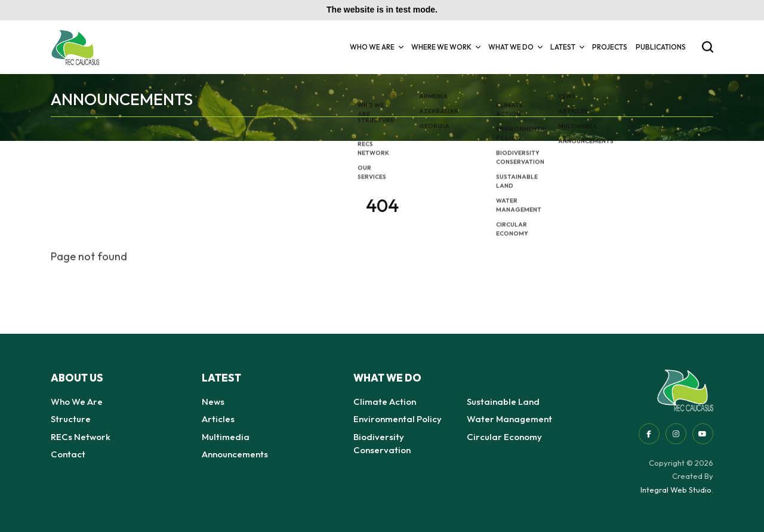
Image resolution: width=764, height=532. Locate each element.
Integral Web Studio (676, 490)
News (213, 402)
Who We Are (376, 47)
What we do (515, 47)
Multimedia (226, 437)
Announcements (235, 454)
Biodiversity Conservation (382, 444)
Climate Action (385, 402)
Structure (71, 419)
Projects (610, 47)
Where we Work (446, 47)
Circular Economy (504, 437)
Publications (661, 47)
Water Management (509, 419)
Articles (218, 419)
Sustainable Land (503, 402)
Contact (68, 454)
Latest (567, 47)
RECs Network (81, 437)
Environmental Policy (398, 419)
